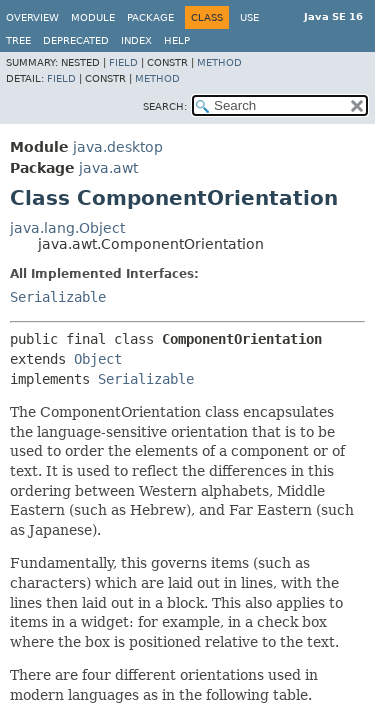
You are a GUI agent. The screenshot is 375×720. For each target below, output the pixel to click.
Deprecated (76, 40)
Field (123, 62)
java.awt (108, 168)
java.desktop (118, 147)
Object (98, 359)
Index (136, 40)
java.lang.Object (67, 228)
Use (249, 17)
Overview (32, 17)
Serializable (58, 297)
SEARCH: (165, 106)
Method (219, 62)
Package (150, 17)
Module (93, 17)
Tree (18, 40)
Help (177, 40)
